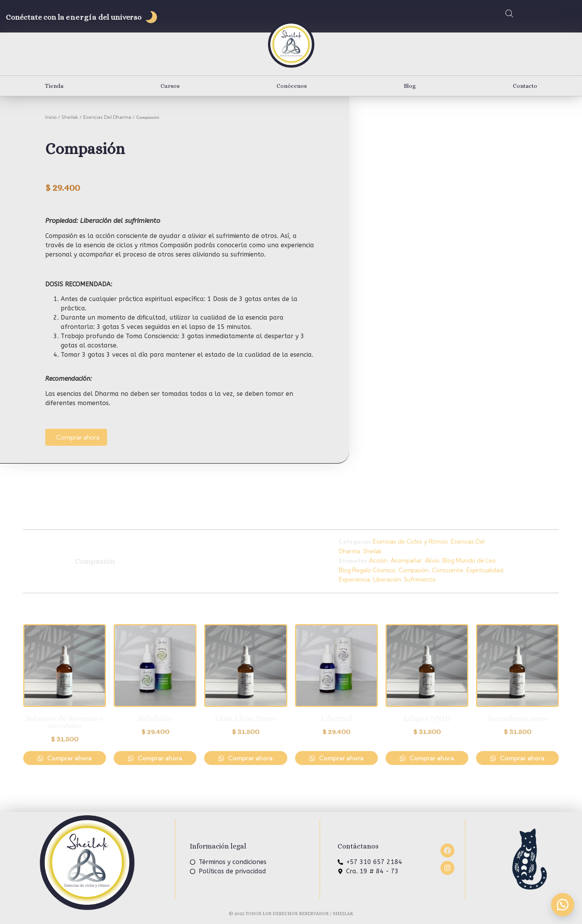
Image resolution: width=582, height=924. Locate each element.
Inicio (51, 117)
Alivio (432, 560)
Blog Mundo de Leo (469, 560)
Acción (378, 560)
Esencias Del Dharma (107, 117)
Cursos (170, 86)
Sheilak (70, 117)
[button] (563, 905)
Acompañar (406, 560)
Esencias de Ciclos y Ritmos (410, 542)
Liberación (387, 579)
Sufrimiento (420, 579)
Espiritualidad (485, 570)
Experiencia (354, 579)
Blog (410, 86)
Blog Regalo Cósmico (367, 570)
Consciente (448, 570)
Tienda (54, 86)
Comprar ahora (78, 437)
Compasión (414, 570)
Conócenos (292, 86)
